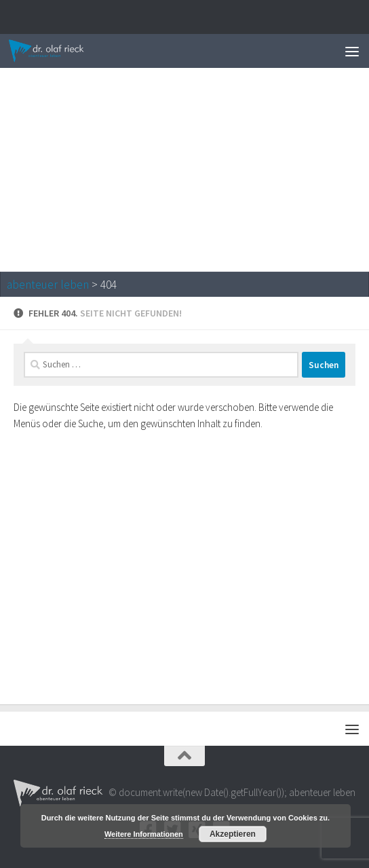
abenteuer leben (48, 285)
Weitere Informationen (144, 834)
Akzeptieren (233, 834)
